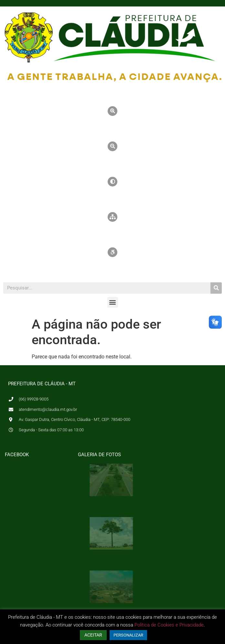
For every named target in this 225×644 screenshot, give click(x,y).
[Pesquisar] (216, 288)
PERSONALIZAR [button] (128, 635)
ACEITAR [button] (93, 635)
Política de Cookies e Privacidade (169, 625)
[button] (113, 302)
